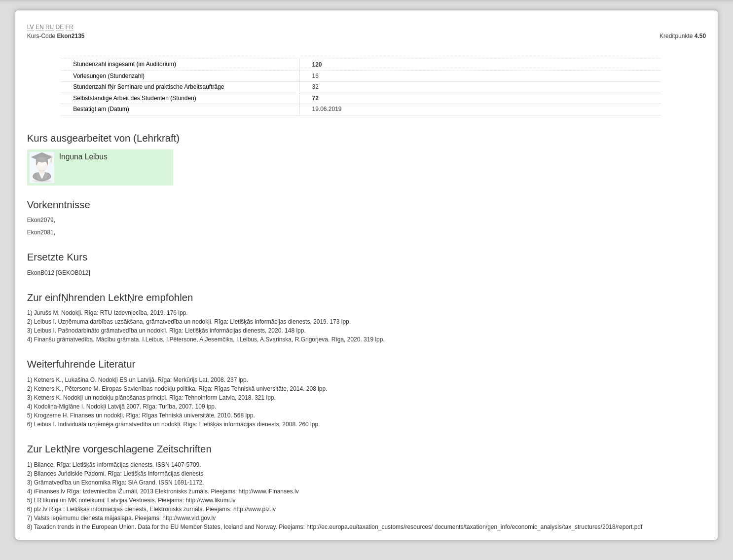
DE (60, 27)
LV (31, 27)
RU (50, 27)
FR (70, 27)
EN (40, 27)
